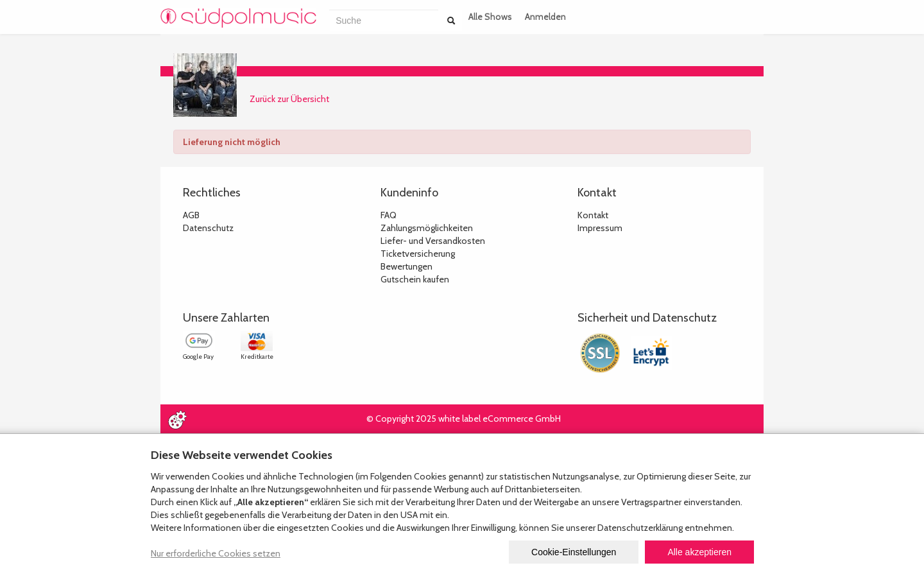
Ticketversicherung (418, 254)
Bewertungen (406, 266)
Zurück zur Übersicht (289, 99)
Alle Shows (490, 17)
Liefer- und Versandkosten (433, 241)
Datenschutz (208, 228)
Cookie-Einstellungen (574, 552)
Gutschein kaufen (415, 279)
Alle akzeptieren (699, 552)
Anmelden (545, 17)
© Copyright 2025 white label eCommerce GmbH (464, 419)
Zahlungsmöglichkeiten (427, 228)
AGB (191, 215)
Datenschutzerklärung (640, 528)
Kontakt (593, 215)
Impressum (600, 228)
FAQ (389, 215)
